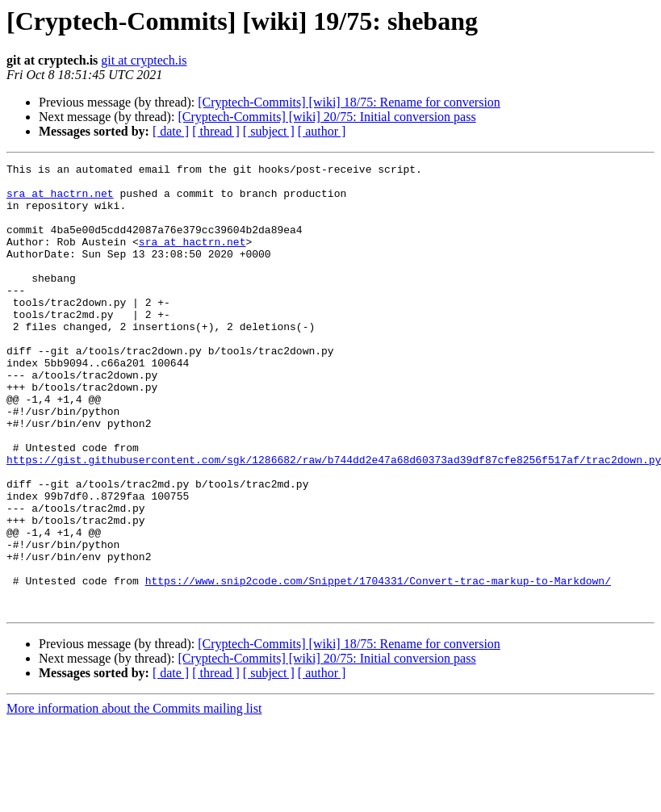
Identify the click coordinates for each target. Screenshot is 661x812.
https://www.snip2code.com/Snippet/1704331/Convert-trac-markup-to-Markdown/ (378, 665)
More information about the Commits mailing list (134, 798)
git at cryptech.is (144, 60)
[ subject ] (269, 131)
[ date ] (171, 131)
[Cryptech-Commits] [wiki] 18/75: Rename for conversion (349, 102)
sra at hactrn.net (60, 200)
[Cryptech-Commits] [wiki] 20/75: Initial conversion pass (326, 117)
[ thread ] (216, 131)
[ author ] (322, 131)
